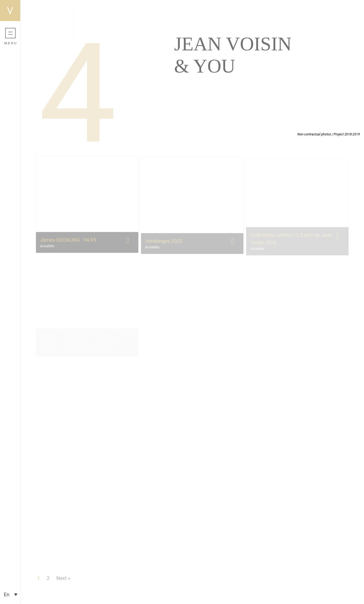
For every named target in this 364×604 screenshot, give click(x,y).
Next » (63, 578)
